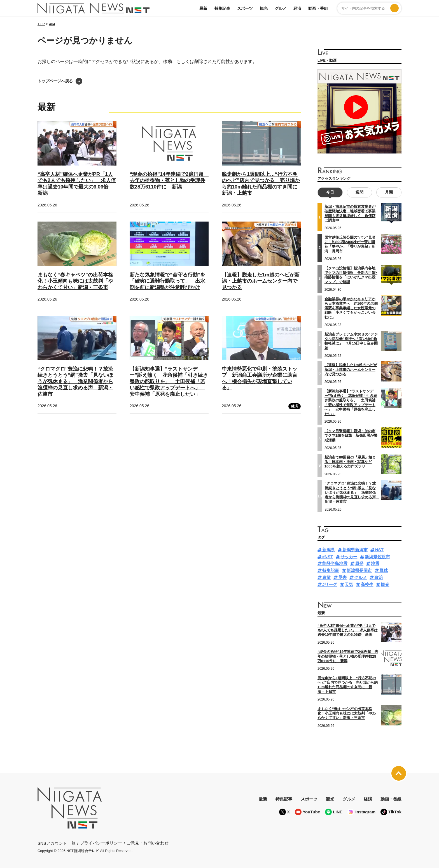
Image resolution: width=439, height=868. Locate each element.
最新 (203, 8)
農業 (326, 577)
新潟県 (329, 549)
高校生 (367, 584)
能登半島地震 (335, 563)
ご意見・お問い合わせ (148, 843)
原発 (359, 563)
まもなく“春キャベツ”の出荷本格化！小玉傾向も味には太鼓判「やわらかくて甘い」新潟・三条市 (75, 281)
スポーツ (245, 8)
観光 (264, 8)
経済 (297, 8)
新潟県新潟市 (355, 549)
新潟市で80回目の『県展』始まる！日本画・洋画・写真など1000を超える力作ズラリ (350, 462)
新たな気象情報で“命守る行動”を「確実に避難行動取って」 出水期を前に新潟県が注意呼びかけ (167, 281)
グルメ (281, 8)
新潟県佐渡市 (377, 556)
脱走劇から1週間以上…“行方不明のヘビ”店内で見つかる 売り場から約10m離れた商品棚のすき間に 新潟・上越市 (348, 685)
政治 (379, 577)
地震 (375, 563)
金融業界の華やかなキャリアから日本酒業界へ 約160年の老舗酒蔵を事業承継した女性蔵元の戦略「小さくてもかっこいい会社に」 (351, 308)
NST (379, 549)
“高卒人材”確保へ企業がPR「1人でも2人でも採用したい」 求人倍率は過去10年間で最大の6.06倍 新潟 (348, 630)
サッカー (349, 556)
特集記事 (222, 8)
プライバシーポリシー (101, 843)
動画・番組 (318, 8)
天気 (349, 584)
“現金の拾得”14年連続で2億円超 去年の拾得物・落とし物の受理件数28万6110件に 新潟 (169, 181)
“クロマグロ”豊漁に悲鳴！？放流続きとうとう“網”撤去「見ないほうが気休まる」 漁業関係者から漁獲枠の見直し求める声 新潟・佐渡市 (75, 381)
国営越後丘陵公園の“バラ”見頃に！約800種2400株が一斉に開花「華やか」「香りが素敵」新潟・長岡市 (350, 244)
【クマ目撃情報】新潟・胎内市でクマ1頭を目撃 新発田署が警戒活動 (351, 436)
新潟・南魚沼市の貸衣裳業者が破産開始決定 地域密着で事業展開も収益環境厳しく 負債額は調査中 (350, 213)
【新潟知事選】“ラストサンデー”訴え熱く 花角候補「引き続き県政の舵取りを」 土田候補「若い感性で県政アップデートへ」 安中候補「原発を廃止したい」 (169, 381)
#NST (328, 556)
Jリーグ (330, 584)
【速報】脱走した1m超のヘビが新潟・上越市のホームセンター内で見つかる (261, 281)
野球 (384, 570)
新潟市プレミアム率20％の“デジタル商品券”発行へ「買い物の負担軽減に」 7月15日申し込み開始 (351, 341)
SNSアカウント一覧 (57, 843)
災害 (342, 577)
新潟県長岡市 (359, 570)
